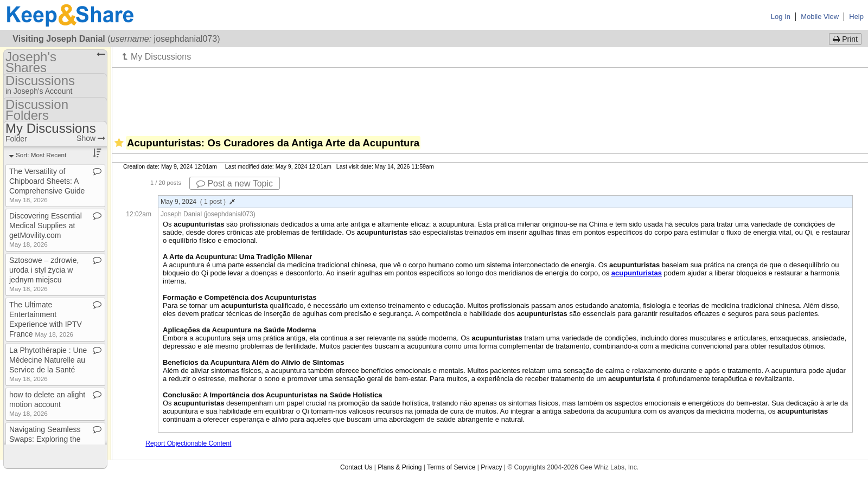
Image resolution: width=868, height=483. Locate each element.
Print (845, 39)
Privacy (491, 467)
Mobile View (820, 17)
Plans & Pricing (400, 467)
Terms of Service (451, 467)
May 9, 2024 (198, 202)
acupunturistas (637, 273)
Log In (781, 17)
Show (91, 138)
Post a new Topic (235, 183)
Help (856, 17)
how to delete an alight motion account (47, 404)
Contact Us (356, 467)
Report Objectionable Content (188, 443)
